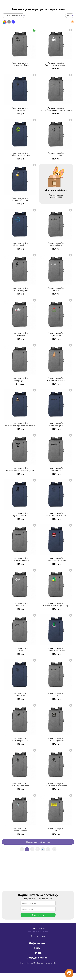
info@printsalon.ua (38, 936)
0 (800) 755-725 (38, 928)
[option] (5, 22)
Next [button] (73, 22)
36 (68, 15)
